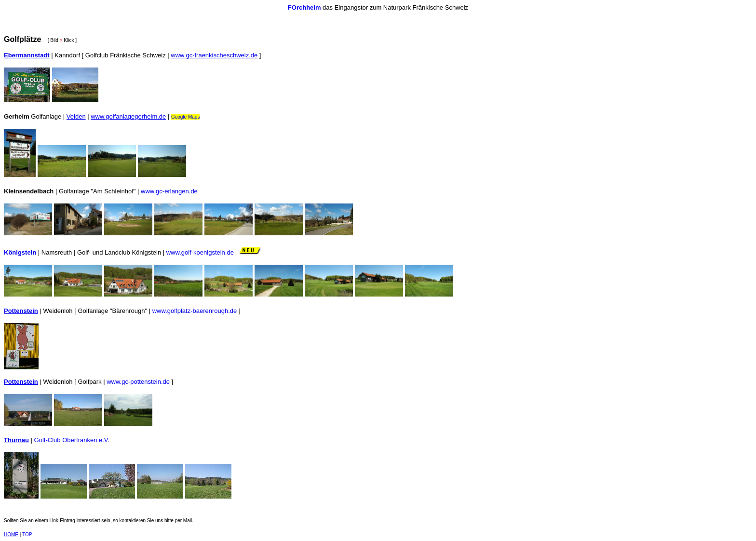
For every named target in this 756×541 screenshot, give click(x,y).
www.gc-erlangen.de (169, 191)
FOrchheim (304, 7)
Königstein (20, 252)
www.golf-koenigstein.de (200, 252)
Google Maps (185, 117)
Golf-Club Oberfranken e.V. (72, 440)
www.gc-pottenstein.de (138, 382)
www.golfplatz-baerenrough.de (195, 311)
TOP (27, 534)
